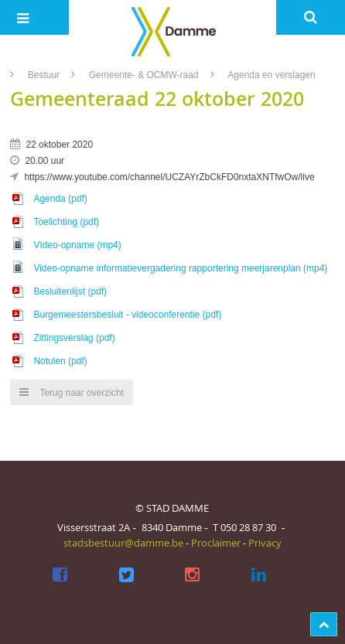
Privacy (265, 543)
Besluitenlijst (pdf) (70, 291)
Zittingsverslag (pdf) (74, 338)
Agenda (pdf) (60, 199)
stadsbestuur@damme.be (123, 543)
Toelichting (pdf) (66, 222)
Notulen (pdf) (60, 361)
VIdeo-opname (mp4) (77, 245)
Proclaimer (216, 543)
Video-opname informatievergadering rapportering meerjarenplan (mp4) (180, 268)
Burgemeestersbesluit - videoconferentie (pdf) (127, 315)
